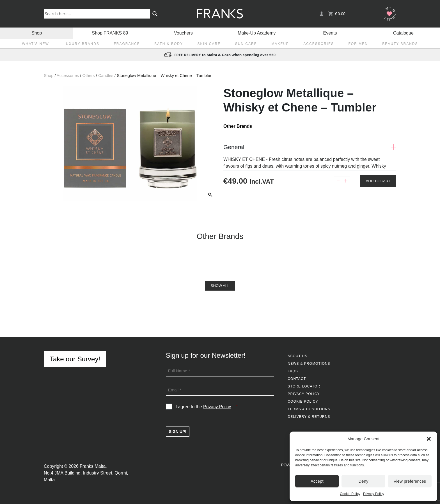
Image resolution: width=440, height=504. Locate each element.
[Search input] (98, 13)
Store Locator (304, 386)
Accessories (319, 44)
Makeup (280, 44)
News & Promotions (309, 364)
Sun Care (246, 44)
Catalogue (403, 33)
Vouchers (183, 33)
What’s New (35, 44)
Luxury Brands (81, 44)
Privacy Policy (374, 494)
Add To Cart (378, 181)
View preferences (410, 481)
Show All (220, 286)
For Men (358, 44)
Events (330, 33)
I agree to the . (207, 407)
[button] (429, 439)
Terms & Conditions (309, 409)
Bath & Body (169, 44)
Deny (363, 481)
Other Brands (238, 126)
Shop (37, 33)
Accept (317, 481)
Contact (297, 379)
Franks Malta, (93, 466)
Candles (106, 76)
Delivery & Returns (309, 417)
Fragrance (127, 44)
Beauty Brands (400, 44)
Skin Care (209, 44)
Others (88, 76)
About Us (297, 356)
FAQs (293, 371)
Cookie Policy (350, 494)
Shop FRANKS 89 (110, 33)
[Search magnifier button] (155, 14)
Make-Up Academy (257, 33)
